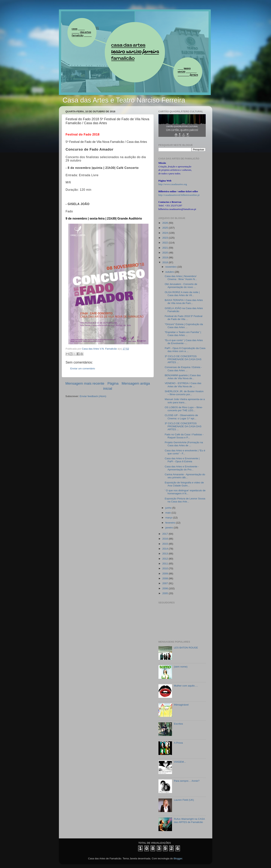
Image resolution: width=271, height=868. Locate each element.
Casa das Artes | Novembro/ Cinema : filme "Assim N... (181, 278)
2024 (165, 233)
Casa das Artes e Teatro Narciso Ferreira (124, 100)
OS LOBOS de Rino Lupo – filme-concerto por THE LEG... (184, 409)
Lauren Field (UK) (184, 800)
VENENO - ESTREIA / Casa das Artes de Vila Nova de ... (183, 385)
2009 (165, 574)
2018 (165, 262)
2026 (165, 223)
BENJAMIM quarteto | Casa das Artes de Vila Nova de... (183, 377)
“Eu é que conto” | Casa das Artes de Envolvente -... (184, 342)
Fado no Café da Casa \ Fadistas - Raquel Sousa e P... (184, 436)
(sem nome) (181, 667)
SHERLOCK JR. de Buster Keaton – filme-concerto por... (184, 393)
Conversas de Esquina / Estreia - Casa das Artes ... (183, 369)
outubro (170, 272)
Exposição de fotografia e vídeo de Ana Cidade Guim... (184, 484)
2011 (165, 564)
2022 (165, 243)
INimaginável (181, 705)
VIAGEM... (180, 762)
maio (169, 513)
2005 (165, 593)
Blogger (178, 858)
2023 (165, 238)
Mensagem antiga (136, 383)
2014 (165, 549)
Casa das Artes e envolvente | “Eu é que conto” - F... (185, 452)
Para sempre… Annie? (187, 781)
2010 (165, 568)
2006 (165, 588)
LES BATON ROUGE (186, 648)
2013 (165, 554)
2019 (165, 258)
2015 (165, 544)
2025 (165, 228)
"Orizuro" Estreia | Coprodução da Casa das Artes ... (184, 326)
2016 (165, 539)
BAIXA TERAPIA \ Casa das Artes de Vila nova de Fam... (184, 302)
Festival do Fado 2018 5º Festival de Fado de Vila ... (183, 318)
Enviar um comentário (83, 369)
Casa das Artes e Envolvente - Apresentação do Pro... (182, 468)
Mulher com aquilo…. (186, 686)
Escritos (178, 724)
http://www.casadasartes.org (173, 184)
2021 (165, 248)
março (169, 518)
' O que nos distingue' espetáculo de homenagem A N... (185, 492)
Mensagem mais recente (85, 383)
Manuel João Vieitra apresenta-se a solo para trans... (185, 401)
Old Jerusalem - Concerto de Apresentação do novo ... (181, 286)
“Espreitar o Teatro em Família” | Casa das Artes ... (183, 334)
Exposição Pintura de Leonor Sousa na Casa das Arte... (185, 500)
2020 (165, 253)
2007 (165, 583)
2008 (165, 578)
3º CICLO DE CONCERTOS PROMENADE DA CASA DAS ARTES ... (183, 359)
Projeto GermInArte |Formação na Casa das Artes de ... (184, 444)
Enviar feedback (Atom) (93, 396)
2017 (165, 534)
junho (169, 508)
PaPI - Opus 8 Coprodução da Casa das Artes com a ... (185, 350)
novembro (171, 267)
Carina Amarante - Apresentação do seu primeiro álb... (185, 476)
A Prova (178, 743)
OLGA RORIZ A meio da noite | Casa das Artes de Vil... (182, 294)
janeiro (170, 528)
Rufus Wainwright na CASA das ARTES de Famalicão (189, 820)
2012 (165, 559)
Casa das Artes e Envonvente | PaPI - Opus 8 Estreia (182, 460)
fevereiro (171, 523)
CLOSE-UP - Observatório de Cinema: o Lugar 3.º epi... (181, 417)
